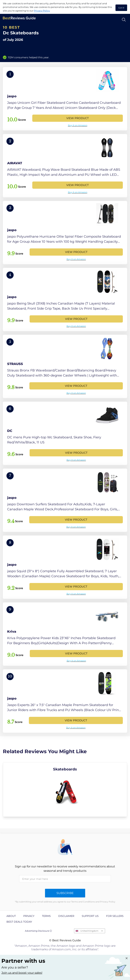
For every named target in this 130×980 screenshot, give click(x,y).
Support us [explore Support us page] (90, 916)
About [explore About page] (11, 916)
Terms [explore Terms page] (46, 916)
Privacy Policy (42, 11)
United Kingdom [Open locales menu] (89, 931)
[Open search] (124, 20)
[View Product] (65, 99)
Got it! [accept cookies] (121, 8)
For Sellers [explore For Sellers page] (115, 916)
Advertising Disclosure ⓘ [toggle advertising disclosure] (38, 931)
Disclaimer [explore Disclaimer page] (66, 916)
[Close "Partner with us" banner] (127, 958)
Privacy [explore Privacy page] (29, 916)
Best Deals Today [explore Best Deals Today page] (19, 922)
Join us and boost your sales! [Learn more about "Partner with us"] (22, 973)
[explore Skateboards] (65, 790)
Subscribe (65, 893)
